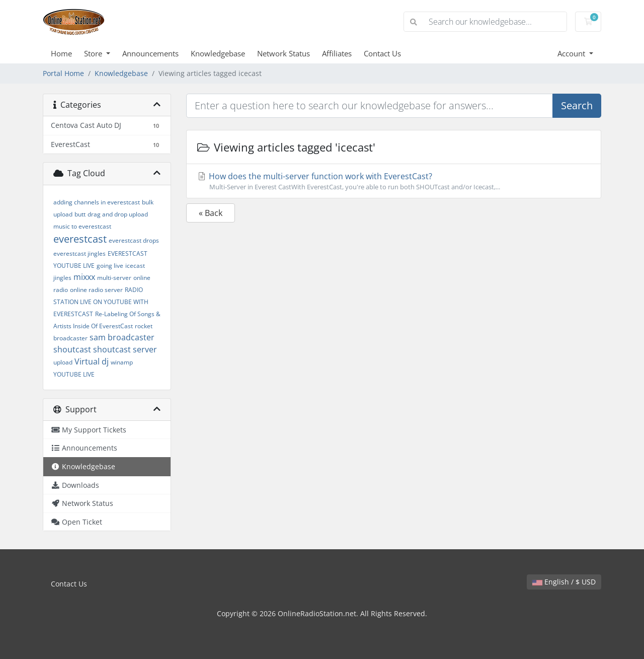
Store (94, 53)
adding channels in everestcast (97, 202)
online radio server (96, 290)
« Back (211, 213)
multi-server (114, 278)
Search (577, 105)
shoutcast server (125, 349)
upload (63, 362)
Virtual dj (92, 361)
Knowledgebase (218, 53)
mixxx (84, 277)
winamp (122, 362)
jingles (62, 278)
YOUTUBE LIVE (74, 374)
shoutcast (72, 349)
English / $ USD (564, 582)
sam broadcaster (122, 337)
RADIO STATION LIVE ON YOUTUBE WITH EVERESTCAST (101, 302)
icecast (135, 266)
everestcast (80, 239)
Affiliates (337, 53)
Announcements (150, 53)
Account (572, 53)
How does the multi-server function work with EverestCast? (394, 181)
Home (61, 53)
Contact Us (382, 53)
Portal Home (63, 73)
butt (80, 214)
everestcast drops (134, 240)
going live (110, 266)
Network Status (284, 53)
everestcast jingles (79, 253)
